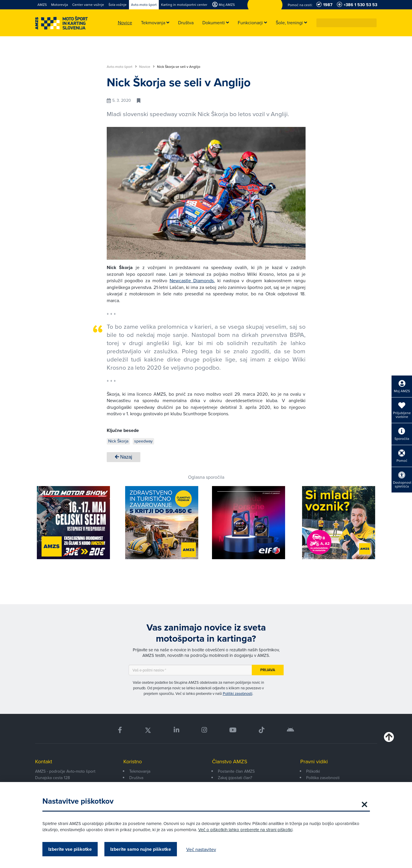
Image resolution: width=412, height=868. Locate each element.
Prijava (268, 670)
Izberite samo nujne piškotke (141, 849)
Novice (147, 67)
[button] (373, 23)
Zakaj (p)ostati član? (235, 778)
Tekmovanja (140, 771)
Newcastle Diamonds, (192, 280)
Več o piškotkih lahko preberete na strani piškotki (245, 830)
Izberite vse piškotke (70, 849)
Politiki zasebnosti (238, 693)
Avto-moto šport (122, 67)
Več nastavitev (201, 849)
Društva (136, 778)
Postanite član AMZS (236, 771)
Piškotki (313, 771)
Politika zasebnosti (323, 778)
